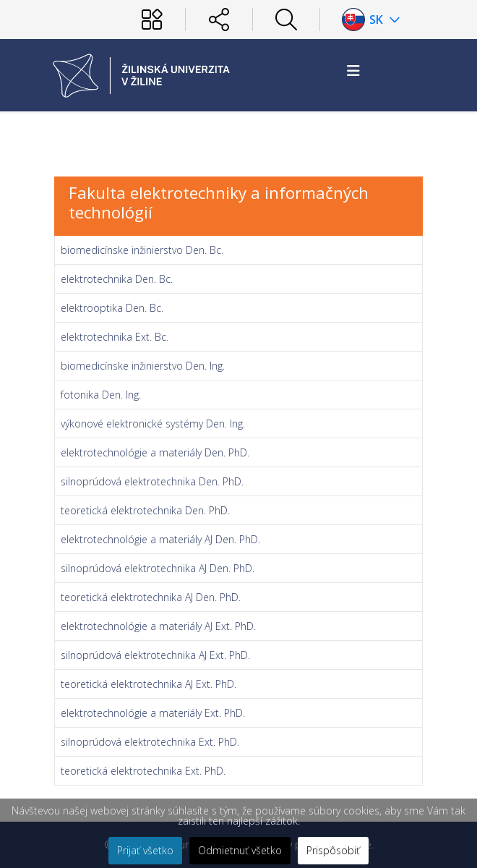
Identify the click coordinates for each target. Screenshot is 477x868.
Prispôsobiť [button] (333, 850)
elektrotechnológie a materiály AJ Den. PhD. (160, 539)
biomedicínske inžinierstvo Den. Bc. (142, 250)
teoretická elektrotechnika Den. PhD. (145, 510)
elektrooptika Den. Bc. (112, 308)
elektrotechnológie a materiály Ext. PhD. (153, 713)
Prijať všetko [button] (145, 850)
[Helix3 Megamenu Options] (353, 71)
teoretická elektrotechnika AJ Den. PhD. (151, 597)
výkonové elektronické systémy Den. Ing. (153, 424)
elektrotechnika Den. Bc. (117, 279)
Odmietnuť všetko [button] (240, 850)
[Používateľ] (152, 20)
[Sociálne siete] (219, 20)
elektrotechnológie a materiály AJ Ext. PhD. (158, 626)
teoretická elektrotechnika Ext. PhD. (143, 771)
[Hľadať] (286, 20)
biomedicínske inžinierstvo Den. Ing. (143, 366)
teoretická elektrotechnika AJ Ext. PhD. (149, 684)
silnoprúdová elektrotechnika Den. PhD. (152, 481)
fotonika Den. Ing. (101, 395)
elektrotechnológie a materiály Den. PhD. (155, 452)
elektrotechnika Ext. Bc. (115, 337)
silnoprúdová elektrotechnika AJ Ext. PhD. (155, 655)
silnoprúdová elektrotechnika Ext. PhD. (150, 742)
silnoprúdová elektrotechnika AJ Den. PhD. (158, 568)
